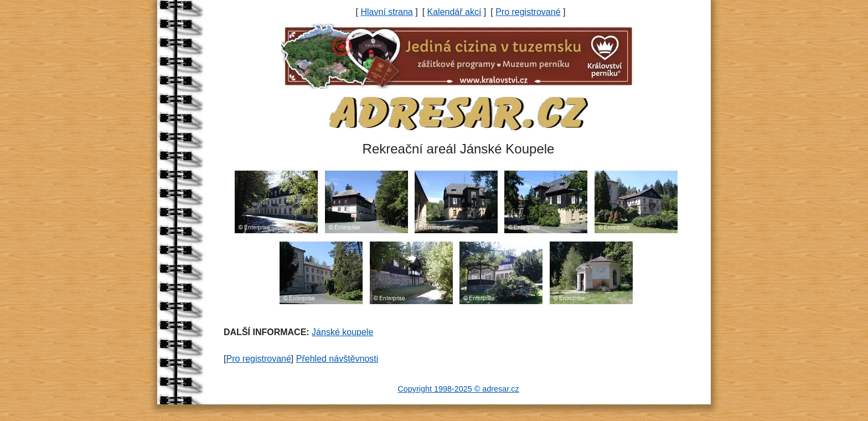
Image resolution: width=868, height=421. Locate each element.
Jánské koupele (342, 332)
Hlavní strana (386, 12)
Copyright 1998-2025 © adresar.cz (458, 389)
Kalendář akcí (454, 12)
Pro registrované (528, 12)
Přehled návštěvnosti (337, 359)
